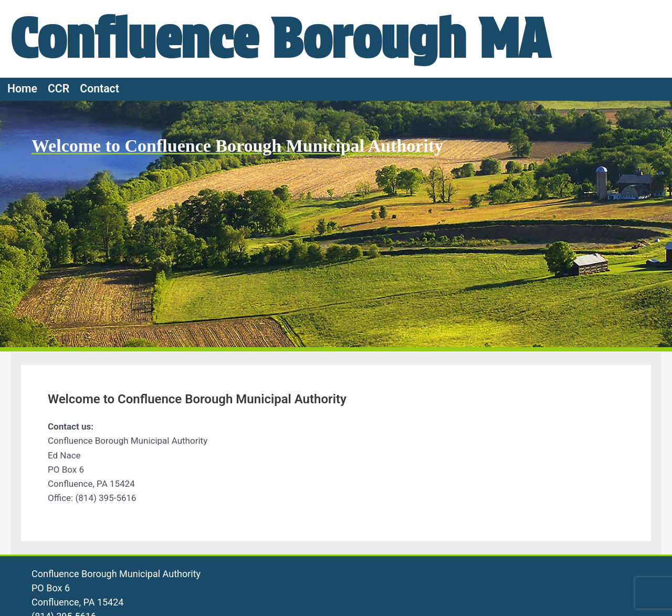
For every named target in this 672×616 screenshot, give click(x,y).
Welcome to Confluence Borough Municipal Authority (237, 146)
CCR (59, 88)
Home (22, 88)
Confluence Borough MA (280, 38)
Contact (99, 88)
